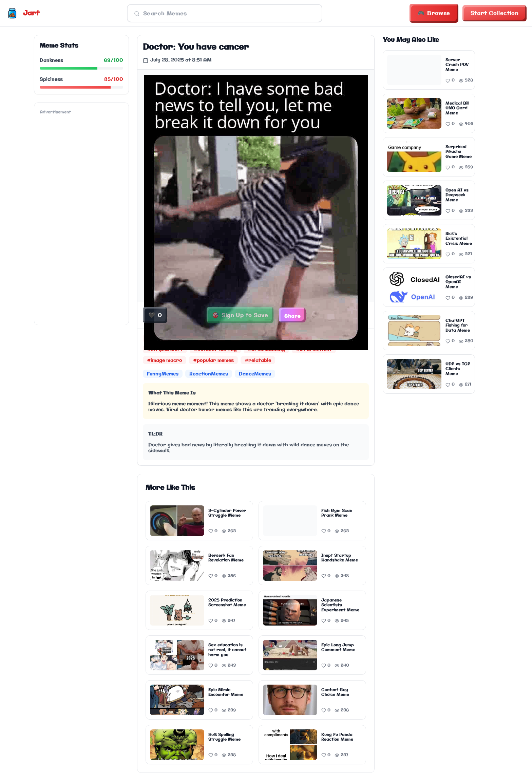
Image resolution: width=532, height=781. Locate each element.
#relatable (258, 360)
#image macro (165, 360)
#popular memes (213, 360)
